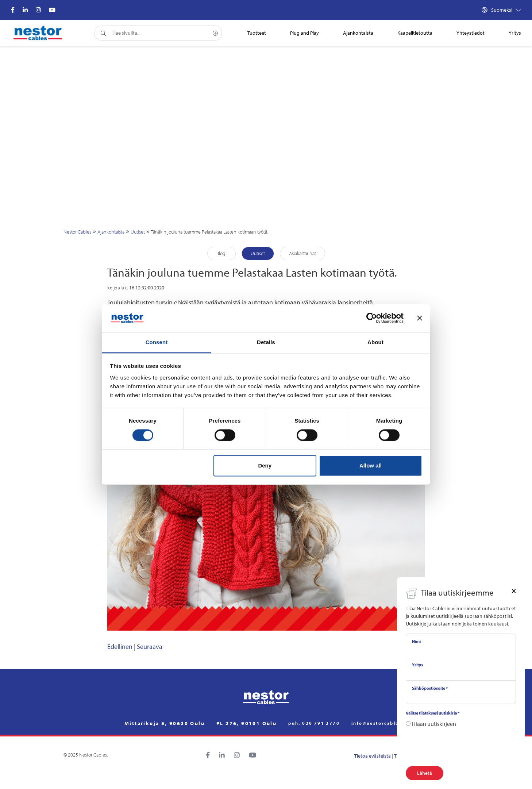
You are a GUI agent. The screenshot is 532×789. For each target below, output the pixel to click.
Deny (265, 465)
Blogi (221, 253)
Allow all (371, 465)
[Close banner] (420, 318)
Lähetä (425, 773)
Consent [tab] (157, 342)
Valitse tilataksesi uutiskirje (433, 713)
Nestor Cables (77, 232)
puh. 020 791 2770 (314, 723)
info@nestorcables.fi (379, 723)
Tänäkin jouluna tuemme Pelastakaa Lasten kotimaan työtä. (209, 232)
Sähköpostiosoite (430, 688)
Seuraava (150, 646)
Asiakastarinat (302, 253)
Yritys (417, 665)
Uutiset (138, 232)
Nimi (416, 641)
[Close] (514, 590)
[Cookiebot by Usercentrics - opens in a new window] (372, 318)
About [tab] (375, 342)
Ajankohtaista (111, 232)
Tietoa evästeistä (373, 756)
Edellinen (120, 646)
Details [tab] (266, 342)
